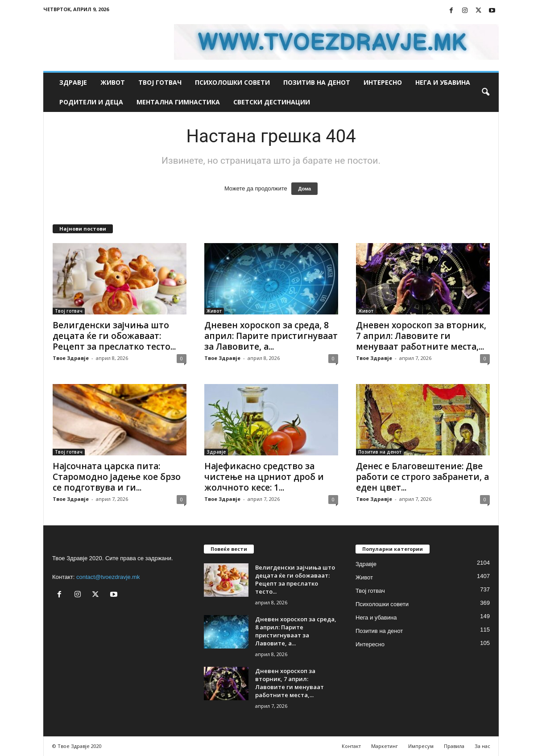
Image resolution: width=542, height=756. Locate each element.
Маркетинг (385, 746)
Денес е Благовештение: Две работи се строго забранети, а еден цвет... (422, 477)
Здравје (73, 82)
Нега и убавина (443, 82)
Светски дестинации (272, 102)
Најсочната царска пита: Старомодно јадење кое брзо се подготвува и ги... (117, 477)
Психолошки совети (232, 82)
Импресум (421, 746)
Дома (304, 189)
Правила (454, 746)
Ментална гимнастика (178, 102)
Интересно (383, 82)
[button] (485, 92)
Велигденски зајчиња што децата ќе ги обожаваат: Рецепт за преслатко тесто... (114, 336)
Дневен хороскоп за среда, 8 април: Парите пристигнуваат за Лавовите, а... (271, 336)
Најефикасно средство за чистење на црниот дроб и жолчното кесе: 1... (264, 477)
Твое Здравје (71, 358)
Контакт (351, 746)
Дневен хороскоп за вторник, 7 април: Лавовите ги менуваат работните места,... (421, 336)
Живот (113, 82)
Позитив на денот (317, 82)
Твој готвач (160, 82)
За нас (482, 746)
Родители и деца (91, 102)
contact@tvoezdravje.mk (108, 577)
